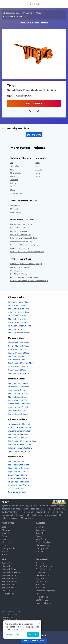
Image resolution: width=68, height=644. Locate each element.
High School (41, 578)
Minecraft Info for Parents (20, 248)
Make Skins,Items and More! (21, 224)
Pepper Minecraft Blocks (19, 407)
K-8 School (41, 588)
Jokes (12, 170)
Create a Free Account (34, 640)
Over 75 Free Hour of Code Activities (24, 277)
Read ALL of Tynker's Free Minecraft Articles (27, 252)
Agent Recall (15, 205)
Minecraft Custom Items (19, 465)
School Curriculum (44, 566)
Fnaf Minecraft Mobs (17, 349)
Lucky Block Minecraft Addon (21, 427)
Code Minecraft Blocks (18, 411)
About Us (6, 530)
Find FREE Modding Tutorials (21, 241)
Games (13, 183)
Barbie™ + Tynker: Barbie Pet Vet (23, 267)
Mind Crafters (16, 212)
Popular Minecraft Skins (18, 312)
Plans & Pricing (43, 545)
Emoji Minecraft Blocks (18, 400)
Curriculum (41, 530)
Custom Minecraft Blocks (19, 387)
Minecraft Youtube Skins (19, 309)
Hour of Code (8, 594)
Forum (5, 551)
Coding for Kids (12, 13)
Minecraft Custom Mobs (19, 373)
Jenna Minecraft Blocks (18, 414)
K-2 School (41, 584)
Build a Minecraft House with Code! (24, 238)
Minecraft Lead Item (17, 461)
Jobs (4, 539)
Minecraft (28, 13)
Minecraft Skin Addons (18, 434)
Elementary (41, 572)
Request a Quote (43, 603)
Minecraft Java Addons (18, 438)
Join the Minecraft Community (22, 231)
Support (5, 533)
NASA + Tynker (16, 271)
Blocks (38, 166)
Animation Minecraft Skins (20, 326)
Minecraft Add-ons (10, 581)
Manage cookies (12, 634)
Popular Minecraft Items (19, 472)
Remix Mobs (34, 103)
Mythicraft (14, 209)
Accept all (33, 634)
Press (4, 536)
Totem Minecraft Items (18, 478)
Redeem (40, 536)
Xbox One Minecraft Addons (20, 444)
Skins (37, 163)
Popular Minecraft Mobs (19, 353)
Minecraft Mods (9, 588)
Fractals (13, 176)
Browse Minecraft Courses (20, 228)
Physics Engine (16, 173)
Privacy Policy (9, 617)
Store (4, 554)
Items (38, 173)
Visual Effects (15, 166)
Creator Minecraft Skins (18, 316)
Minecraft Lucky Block (17, 397)
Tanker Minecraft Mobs (18, 366)
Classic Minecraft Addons (19, 451)
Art (11, 163)
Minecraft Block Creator (18, 383)
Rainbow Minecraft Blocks (19, 404)
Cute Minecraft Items (17, 492)
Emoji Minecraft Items (18, 475)
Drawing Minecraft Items (19, 485)
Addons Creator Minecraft (19, 424)
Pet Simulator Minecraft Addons (22, 441)
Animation (14, 180)
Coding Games (8, 563)
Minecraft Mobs (9, 575)
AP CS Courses (42, 581)
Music (13, 190)
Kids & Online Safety (11, 620)
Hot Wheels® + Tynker (19, 274)
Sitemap (6, 545)
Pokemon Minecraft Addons (20, 448)
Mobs (38, 13)
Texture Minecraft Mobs (18, 346)
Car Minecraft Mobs (17, 360)
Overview (40, 527)
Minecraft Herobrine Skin (19, 333)
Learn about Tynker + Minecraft (34, 23)
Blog (4, 527)
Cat (30, 96)
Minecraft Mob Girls (17, 356)
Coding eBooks (9, 548)
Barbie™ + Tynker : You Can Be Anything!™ (26, 264)
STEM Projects (42, 600)
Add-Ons (39, 170)
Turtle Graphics (16, 193)
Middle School (42, 575)
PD (37, 594)
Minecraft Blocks (9, 578)
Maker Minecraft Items (18, 468)
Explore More (34, 135)
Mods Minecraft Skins (17, 305)
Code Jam (6, 591)
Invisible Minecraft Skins (19, 302)
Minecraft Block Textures (19, 394)
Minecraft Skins (9, 569)
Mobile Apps (8, 542)
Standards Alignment (45, 591)
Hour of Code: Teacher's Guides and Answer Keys (29, 281)
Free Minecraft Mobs (17, 370)
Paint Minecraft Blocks (18, 390)
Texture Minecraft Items (18, 482)
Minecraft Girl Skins (17, 329)
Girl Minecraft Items (17, 489)
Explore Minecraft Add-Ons (21, 235)
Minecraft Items (9, 584)
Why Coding (41, 539)
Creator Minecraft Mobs (18, 343)
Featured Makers (43, 542)
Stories (13, 186)
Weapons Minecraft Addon (20, 431)
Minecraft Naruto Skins (18, 319)
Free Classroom (43, 569)
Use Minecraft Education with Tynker (24, 245)
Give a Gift (41, 533)
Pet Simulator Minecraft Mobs (21, 363)
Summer (40, 551)
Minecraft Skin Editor (11, 572)
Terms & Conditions (10, 615)
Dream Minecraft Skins (18, 322)
